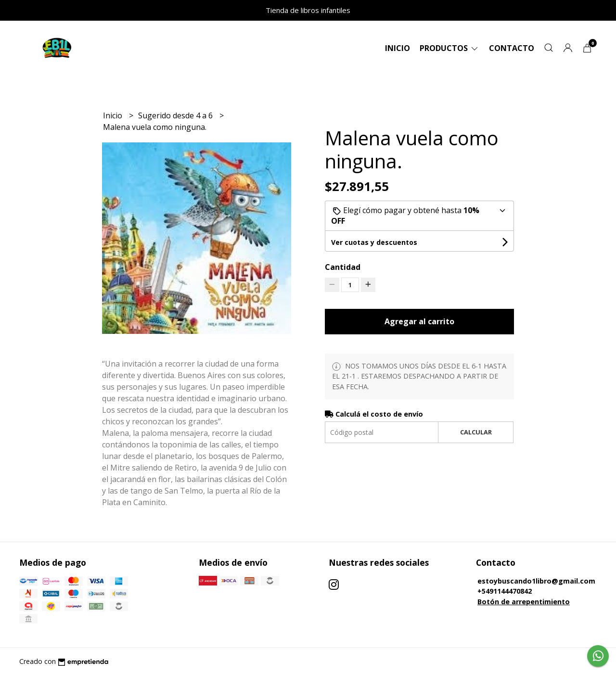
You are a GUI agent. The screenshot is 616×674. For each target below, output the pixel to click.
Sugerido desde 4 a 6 (176, 115)
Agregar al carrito (419, 321)
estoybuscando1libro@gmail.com (536, 581)
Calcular (476, 432)
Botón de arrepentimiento (524, 602)
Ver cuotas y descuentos (374, 242)
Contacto (512, 48)
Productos (449, 48)
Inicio (398, 48)
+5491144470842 (505, 591)
